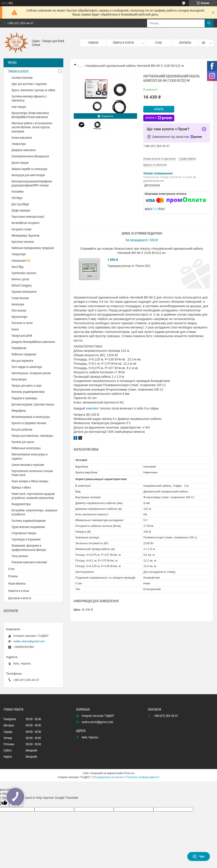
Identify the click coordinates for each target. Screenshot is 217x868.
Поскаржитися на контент (108, 777)
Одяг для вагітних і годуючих (29, 84)
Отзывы (13, 576)
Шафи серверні (21, 211)
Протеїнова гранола (24, 273)
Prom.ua (129, 773)
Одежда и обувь (21, 488)
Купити (159, 109)
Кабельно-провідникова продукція (33, 248)
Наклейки (17, 192)
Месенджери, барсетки (25, 236)
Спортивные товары (24, 533)
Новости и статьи (19, 591)
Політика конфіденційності (143, 777)
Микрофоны (19, 411)
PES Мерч (17, 198)
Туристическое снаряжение (28, 527)
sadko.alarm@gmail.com (29, 641)
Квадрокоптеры (21, 504)
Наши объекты (17, 584)
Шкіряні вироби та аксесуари (29, 169)
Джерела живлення (24, 150)
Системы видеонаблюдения (29, 521)
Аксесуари (18, 304)
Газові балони (20, 298)
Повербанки (19, 348)
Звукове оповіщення (24, 292)
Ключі (15, 330)
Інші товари (19, 107)
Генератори (19, 144)
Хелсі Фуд (17, 267)
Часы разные (20, 556)
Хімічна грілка (20, 279)
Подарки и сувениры (24, 398)
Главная (93, 43)
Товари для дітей (22, 336)
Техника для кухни (23, 442)
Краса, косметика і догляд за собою (33, 90)
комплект (92, 408)
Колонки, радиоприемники (28, 392)
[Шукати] (209, 23)
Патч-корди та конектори (27, 367)
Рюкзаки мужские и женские (29, 562)
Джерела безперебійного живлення (33, 342)
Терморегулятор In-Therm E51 (129, 266)
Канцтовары (19, 380)
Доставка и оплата (20, 598)
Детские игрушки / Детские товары (33, 405)
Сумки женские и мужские (28, 465)
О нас (159, 43)
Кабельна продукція (24, 354)
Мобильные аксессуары (26, 448)
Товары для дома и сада (27, 386)
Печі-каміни (19, 311)
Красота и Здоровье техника (29, 423)
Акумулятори (19, 317)
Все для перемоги (22, 361)
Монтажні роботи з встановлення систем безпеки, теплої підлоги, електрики (32, 127)
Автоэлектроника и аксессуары (31, 417)
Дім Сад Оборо (20, 204)
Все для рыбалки (22, 430)
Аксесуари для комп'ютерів (28, 175)
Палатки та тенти (22, 323)
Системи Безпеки (22, 78)
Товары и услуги (123, 43)
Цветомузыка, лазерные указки (31, 373)
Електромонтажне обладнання (30, 156)
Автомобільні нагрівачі (25, 223)
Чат (199, 856)
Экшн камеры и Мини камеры (30, 481)
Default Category (22, 286)
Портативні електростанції (28, 217)
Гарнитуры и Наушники (26, 540)
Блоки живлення (22, 138)
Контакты (185, 43)
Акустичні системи (23, 242)
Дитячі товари (20, 163)
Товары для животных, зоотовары (32, 436)
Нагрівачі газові (21, 229)
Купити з (159, 118)
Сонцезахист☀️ (21, 261)
